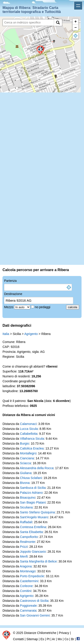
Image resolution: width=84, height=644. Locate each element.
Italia (6, 334)
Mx (60, 639)
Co (67, 639)
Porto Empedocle (32, 576)
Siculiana (26, 507)
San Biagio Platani (33, 502)
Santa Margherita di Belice (38, 561)
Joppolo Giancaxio (33, 552)
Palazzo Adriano (31, 493)
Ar (54, 639)
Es (42, 639)
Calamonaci (28, 424)
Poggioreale (28, 606)
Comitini (26, 591)
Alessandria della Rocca (37, 468)
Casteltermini (29, 581)
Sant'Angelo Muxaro (34, 517)
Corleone (26, 586)
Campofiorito (29, 537)
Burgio (24, 443)
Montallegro (28, 453)
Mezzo (9, 307)
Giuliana (26, 473)
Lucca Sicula (29, 429)
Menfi (24, 556)
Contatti (18, 639)
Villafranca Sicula (32, 439)
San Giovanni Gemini (35, 615)
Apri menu (78, 6)
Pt (48, 639)
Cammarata (28, 611)
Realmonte (28, 542)
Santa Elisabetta (31, 532)
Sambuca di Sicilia (33, 488)
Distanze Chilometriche (40, 633)
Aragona (26, 566)
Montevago (28, 571)
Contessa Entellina (33, 527)
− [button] (76, 28)
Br (73, 639)
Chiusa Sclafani (31, 478)
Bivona (25, 483)
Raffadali (26, 522)
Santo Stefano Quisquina (37, 512)
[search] (28, 22)
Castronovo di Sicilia (34, 601)
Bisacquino (28, 498)
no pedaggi (43, 307)
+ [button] (76, 22)
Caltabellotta (29, 434)
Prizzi (24, 547)
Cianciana (27, 458)
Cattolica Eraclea (32, 448)
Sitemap (32, 639)
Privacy (64, 633)
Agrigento (31, 334)
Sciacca (25, 463)
